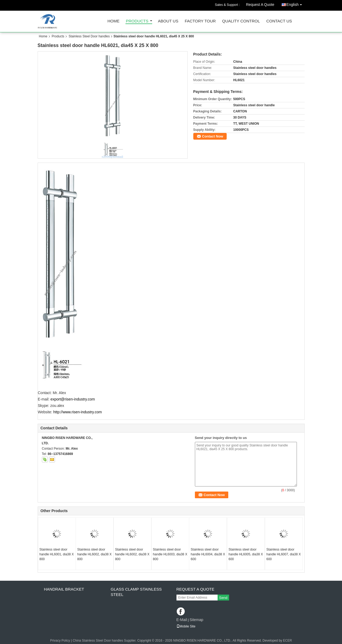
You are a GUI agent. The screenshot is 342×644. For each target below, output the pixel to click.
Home (114, 21)
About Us (168, 21)
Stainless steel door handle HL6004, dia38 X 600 (208, 554)
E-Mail (182, 620)
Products (137, 21)
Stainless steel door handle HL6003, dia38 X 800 (170, 554)
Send (223, 598)
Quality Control (241, 21)
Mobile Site (186, 626)
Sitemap (196, 620)
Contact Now (213, 136)
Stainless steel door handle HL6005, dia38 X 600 (246, 554)
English (296, 4)
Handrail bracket (64, 589)
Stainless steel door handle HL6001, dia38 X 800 (57, 554)
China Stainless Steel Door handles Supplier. (105, 641)
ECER (287, 641)
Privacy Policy (60, 641)
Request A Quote (260, 5)
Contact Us (279, 21)
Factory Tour (200, 21)
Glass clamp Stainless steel (136, 592)
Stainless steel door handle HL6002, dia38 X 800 (94, 554)
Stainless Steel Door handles (89, 36)
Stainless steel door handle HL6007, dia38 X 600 (284, 554)
